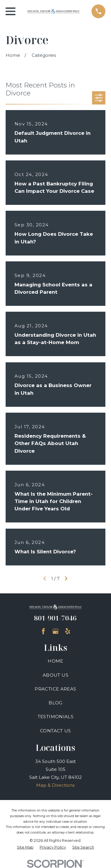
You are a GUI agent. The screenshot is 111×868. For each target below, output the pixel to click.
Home (55, 661)
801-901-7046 (55, 618)
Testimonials (56, 717)
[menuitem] (25, 848)
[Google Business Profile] (55, 631)
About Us (55, 675)
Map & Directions (55, 785)
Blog (55, 703)
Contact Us (55, 731)
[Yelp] (68, 631)
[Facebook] (43, 631)
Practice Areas (55, 689)
